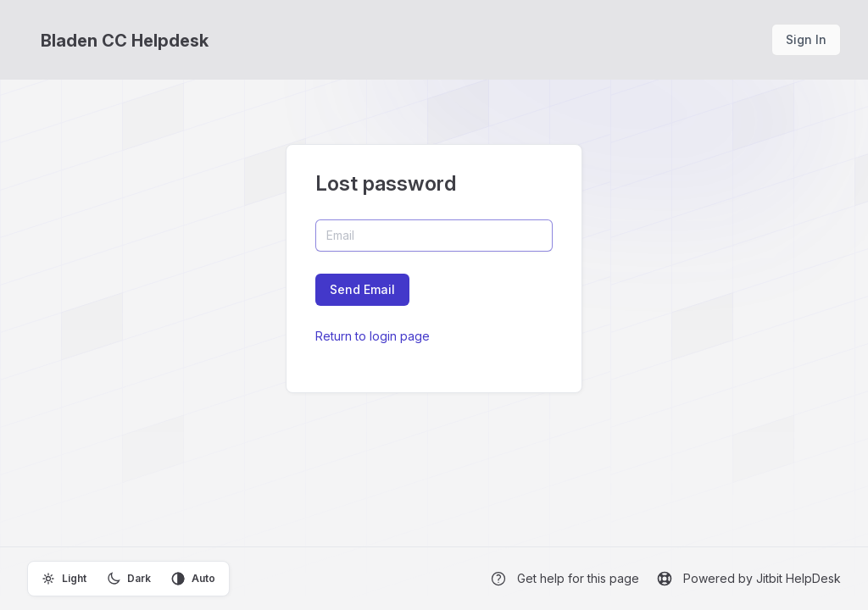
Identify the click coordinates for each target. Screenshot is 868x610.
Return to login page (373, 336)
